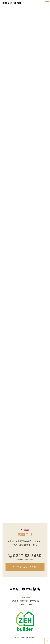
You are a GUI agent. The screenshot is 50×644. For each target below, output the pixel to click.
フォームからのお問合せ (28, 567)
